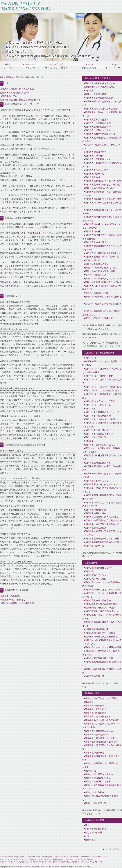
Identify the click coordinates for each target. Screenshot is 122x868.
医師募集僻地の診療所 (96, 528)
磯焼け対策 (90, 771)
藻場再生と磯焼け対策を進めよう (101, 742)
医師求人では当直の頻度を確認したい (103, 253)
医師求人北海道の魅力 (96, 152)
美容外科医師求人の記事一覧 (99, 318)
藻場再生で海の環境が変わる (99, 731)
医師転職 (89, 571)
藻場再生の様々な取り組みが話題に (102, 720)
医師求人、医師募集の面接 (98, 123)
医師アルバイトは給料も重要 (99, 376)
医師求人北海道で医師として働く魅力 (103, 185)
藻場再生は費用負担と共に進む (100, 738)
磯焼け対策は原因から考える (99, 774)
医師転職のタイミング (96, 575)
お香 (87, 836)
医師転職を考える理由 (96, 579)
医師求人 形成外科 (95, 156)
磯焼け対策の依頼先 (95, 792)
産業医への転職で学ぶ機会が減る (101, 637)
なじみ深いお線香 (94, 832)
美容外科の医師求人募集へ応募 (100, 271)
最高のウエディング (21, 859)
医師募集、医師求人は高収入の (100, 445)
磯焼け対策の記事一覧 (96, 803)
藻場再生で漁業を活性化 (97, 735)
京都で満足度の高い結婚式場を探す (40, 857)
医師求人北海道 (93, 177)
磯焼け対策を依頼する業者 (98, 781)
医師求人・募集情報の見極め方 (15, 93)
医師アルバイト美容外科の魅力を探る (103, 387)
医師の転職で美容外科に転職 (99, 658)
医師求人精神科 (93, 231)
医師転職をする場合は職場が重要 (101, 604)
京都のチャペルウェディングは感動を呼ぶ (14, 862)
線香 (87, 825)
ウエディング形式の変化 (61, 862)
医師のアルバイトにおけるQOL (100, 401)
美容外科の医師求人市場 (97, 293)
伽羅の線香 (90, 840)
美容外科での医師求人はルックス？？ (103, 279)
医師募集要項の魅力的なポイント (101, 484)
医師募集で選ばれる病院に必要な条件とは (20, 100)
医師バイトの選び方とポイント (100, 434)
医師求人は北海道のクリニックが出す (103, 181)
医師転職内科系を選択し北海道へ (101, 633)
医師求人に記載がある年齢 (98, 130)
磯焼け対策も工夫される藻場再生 (101, 698)
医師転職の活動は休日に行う (99, 568)
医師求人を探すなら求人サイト (100, 170)
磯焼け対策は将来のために (98, 778)
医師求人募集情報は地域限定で (100, 98)
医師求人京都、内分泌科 (97, 120)
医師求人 (89, 91)
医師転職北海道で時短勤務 (98, 600)
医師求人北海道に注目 (96, 242)
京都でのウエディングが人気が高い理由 (79, 859)
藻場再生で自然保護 (95, 706)
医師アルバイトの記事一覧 (98, 405)
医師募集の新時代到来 (11, 596)
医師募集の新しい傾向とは (13, 600)
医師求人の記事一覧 (95, 174)
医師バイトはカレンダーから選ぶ (101, 419)
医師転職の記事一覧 (95, 676)
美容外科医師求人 (94, 260)
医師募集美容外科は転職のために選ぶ (103, 542)
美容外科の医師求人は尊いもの (100, 188)
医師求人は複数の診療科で (98, 127)
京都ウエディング (6, 859)
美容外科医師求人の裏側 (97, 264)
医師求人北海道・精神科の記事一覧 (102, 257)
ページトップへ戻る (112, 849)
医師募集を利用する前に (97, 481)
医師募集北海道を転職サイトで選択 (102, 538)
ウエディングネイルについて (41, 862)
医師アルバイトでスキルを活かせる (102, 390)
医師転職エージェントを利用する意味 (103, 647)
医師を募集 (35, 233)
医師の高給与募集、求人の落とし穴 (17, 89)
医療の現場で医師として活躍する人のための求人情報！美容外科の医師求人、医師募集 (37, 867)
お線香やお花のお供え (96, 829)
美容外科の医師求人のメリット (100, 275)
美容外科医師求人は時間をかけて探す (103, 282)
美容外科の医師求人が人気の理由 (101, 268)
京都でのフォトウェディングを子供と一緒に (87, 862)
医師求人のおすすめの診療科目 (100, 134)
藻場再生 (89, 702)
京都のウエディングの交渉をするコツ (94, 857)
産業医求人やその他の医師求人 (100, 87)
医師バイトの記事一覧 (96, 437)
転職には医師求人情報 (96, 94)
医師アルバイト (93, 358)
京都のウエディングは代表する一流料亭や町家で (47, 859)
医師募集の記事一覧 (95, 546)
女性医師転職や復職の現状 (98, 629)
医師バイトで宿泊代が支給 (98, 416)
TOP (2, 77)
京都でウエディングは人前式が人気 (66, 857)
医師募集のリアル (9, 96)
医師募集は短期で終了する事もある (102, 524)
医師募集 (10, 77)
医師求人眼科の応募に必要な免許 (101, 109)
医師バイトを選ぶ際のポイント (100, 430)
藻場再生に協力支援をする (98, 716)
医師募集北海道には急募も (98, 463)
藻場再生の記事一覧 (95, 753)
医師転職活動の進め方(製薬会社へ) (102, 611)
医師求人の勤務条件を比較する (100, 83)
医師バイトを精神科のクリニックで (102, 412)
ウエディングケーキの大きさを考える (13, 857)
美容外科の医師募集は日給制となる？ (103, 520)
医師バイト (90, 408)
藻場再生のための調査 (96, 713)
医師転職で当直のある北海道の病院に (103, 589)
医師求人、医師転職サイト (98, 159)
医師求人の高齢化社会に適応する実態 (103, 199)
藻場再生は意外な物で (96, 709)
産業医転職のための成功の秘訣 (100, 608)
